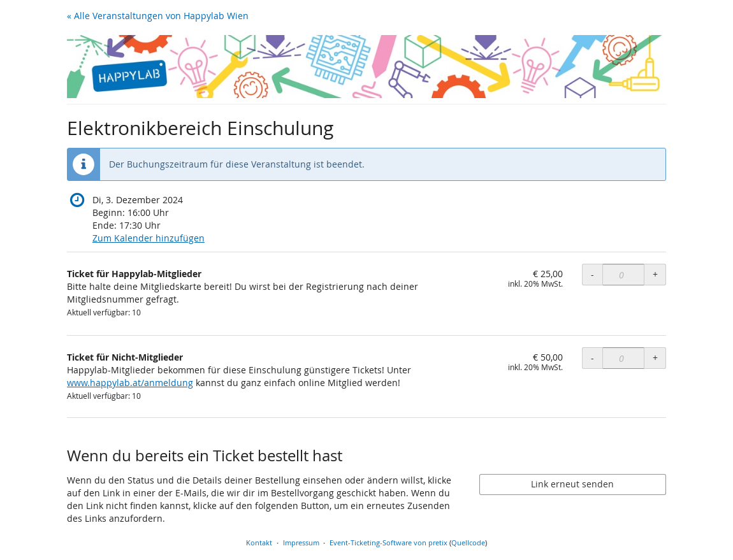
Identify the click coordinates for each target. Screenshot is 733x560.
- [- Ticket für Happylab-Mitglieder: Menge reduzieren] (592, 274)
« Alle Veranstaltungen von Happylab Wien (158, 16)
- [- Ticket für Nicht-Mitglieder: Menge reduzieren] (592, 358)
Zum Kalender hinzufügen (149, 238)
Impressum (301, 542)
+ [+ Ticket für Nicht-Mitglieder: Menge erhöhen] (655, 358)
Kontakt (259, 542)
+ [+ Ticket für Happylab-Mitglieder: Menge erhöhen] (655, 274)
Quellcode (468, 542)
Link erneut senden (572, 484)
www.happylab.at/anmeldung (130, 383)
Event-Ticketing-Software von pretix (388, 542)
